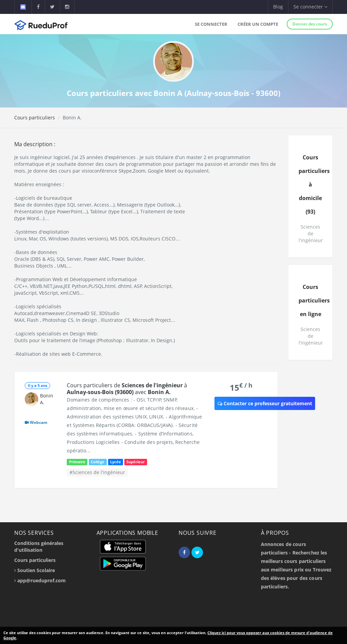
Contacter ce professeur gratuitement (265, 403)
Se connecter (211, 24)
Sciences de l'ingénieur (311, 233)
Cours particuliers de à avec (127, 389)
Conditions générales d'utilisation (39, 547)
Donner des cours (310, 24)
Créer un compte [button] (258, 24)
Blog (278, 7)
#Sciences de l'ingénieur (97, 472)
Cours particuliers (35, 118)
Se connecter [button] (310, 7)
